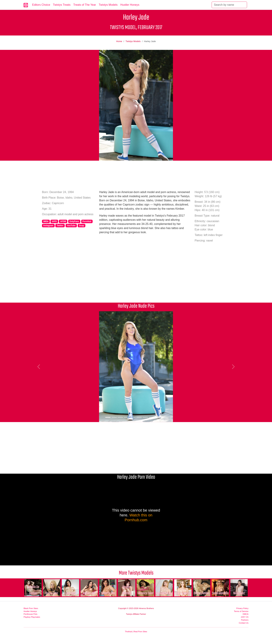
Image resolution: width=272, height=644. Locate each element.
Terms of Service (241, 611)
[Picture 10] (164, 417)
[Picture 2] (114, 417)
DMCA (246, 614)
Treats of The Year (85, 5)
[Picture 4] (127, 417)
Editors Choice (41, 5)
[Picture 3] (120, 417)
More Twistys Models (136, 573)
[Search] (229, 5)
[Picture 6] (139, 417)
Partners (245, 620)
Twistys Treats (62, 5)
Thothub (128, 632)
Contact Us (244, 623)
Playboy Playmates (32, 617)
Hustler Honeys (130, 5)
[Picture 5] (133, 417)
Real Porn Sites (140, 632)
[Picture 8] (152, 417)
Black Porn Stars (31, 608)
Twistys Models (108, 5)
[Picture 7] (145, 417)
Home (119, 41)
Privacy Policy (242, 608)
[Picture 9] (158, 417)
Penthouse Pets (30, 614)
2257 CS (245, 617)
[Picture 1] (108, 417)
